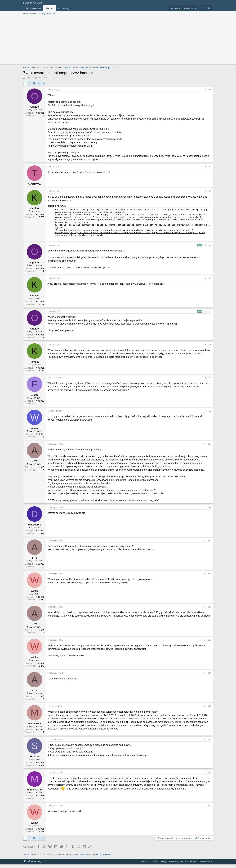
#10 (209, 448)
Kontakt (145, 865)
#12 (209, 544)
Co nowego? (65, 8)
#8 (210, 381)
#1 (210, 90)
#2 (210, 167)
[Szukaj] (206, 8)
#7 (210, 348)
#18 (209, 743)
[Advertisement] (118, 40)
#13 (209, 577)
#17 (209, 710)
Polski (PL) (35, 865)
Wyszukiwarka (49, 14)
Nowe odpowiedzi (31, 14)
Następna (38, 83)
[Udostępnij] (206, 90)
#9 (210, 414)
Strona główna (33, 8)
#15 (209, 644)
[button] (74, 8)
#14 (209, 610)
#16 (209, 677)
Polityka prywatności (178, 865)
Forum (50, 8)
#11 (209, 511)
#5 (210, 282)
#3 (210, 191)
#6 (210, 315)
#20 (209, 809)
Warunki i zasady (158, 865)
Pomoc (193, 865)
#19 (209, 776)
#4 (210, 249)
